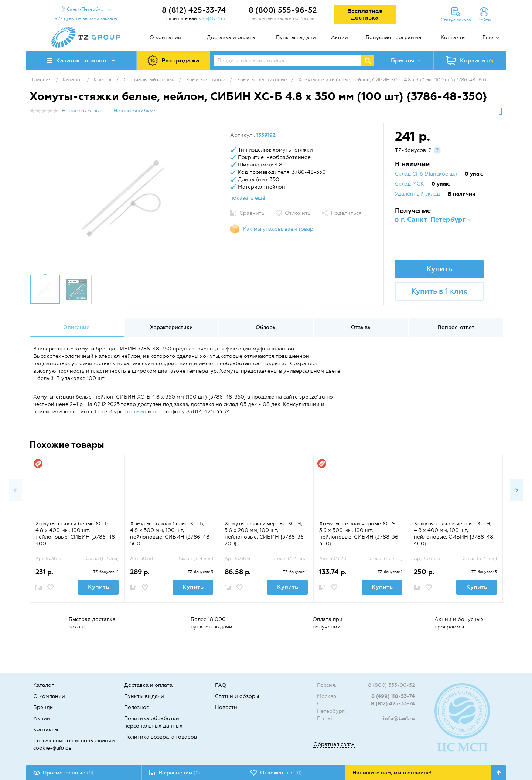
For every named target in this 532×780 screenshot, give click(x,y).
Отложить (298, 213)
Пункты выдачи (296, 38)
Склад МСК (409, 184)
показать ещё (248, 198)
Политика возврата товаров (161, 737)
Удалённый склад (417, 194)
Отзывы (361, 327)
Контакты (453, 38)
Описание (76, 327)
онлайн (137, 412)
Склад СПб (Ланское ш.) (426, 174)
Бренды (43, 707)
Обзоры (266, 327)
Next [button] (516, 490)
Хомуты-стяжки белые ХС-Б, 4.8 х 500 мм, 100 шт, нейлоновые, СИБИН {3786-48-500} (171, 534)
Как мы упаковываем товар (278, 229)
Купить (439, 269)
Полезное (137, 707)
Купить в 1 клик (439, 291)
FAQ (221, 685)
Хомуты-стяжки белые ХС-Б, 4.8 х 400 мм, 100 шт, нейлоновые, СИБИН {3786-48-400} (76, 534)
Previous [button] (16, 490)
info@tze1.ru (399, 718)
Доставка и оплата (231, 38)
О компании (166, 38)
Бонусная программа (393, 38)
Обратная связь (334, 744)
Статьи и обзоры (237, 696)
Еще (488, 38)
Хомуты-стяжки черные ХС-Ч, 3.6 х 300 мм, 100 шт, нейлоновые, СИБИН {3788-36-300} (360, 534)
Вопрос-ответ (456, 327)
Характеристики (171, 327)
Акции (340, 38)
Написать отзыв (82, 111)
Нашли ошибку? (134, 111)
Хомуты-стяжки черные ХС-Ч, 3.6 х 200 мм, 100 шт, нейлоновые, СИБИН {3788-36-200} (265, 534)
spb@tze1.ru (212, 19)
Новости (226, 707)
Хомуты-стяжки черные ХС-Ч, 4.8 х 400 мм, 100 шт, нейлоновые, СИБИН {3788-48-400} (455, 534)
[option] (127, 201)
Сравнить (252, 213)
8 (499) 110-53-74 (393, 696)
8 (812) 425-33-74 (194, 10)
